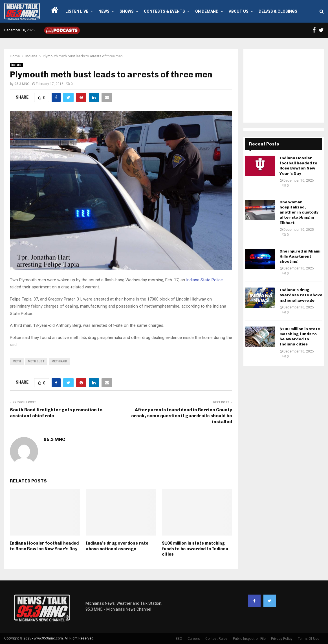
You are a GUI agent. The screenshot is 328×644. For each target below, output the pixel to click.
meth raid (59, 361)
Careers (194, 639)
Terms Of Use (309, 639)
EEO (179, 639)
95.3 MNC (22, 84)
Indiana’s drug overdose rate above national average (117, 546)
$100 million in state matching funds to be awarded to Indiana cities (195, 549)
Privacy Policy (282, 639)
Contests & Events (164, 11)
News (104, 11)
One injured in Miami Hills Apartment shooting (300, 256)
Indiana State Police (204, 280)
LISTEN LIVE (77, 11)
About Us (239, 11)
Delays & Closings (278, 11)
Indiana (16, 65)
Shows (127, 11)
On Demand (207, 11)
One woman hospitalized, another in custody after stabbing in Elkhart (299, 212)
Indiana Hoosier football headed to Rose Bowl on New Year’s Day (44, 546)
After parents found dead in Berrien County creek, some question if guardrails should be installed (182, 416)
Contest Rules (216, 639)
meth (17, 361)
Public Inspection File (249, 639)
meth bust (36, 361)
